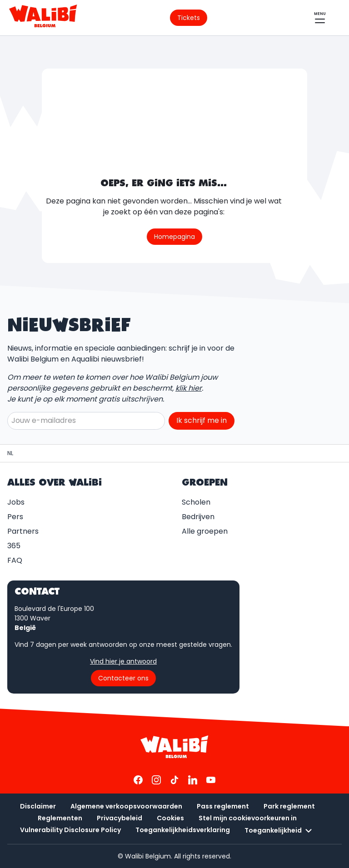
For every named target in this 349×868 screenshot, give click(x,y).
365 (14, 546)
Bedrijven (198, 517)
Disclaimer (38, 806)
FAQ (15, 560)
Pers (15, 517)
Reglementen (60, 818)
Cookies (170, 818)
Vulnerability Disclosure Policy (70, 830)
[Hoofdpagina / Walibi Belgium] (10, 453)
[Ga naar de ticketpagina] (189, 18)
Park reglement (289, 806)
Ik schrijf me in (202, 421)
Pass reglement (223, 806)
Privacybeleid (120, 818)
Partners (23, 531)
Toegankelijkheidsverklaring (183, 830)
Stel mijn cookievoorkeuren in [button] (248, 818)
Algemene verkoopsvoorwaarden (126, 806)
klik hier (189, 388)
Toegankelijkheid (279, 831)
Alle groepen (205, 531)
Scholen (196, 502)
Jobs (16, 502)
